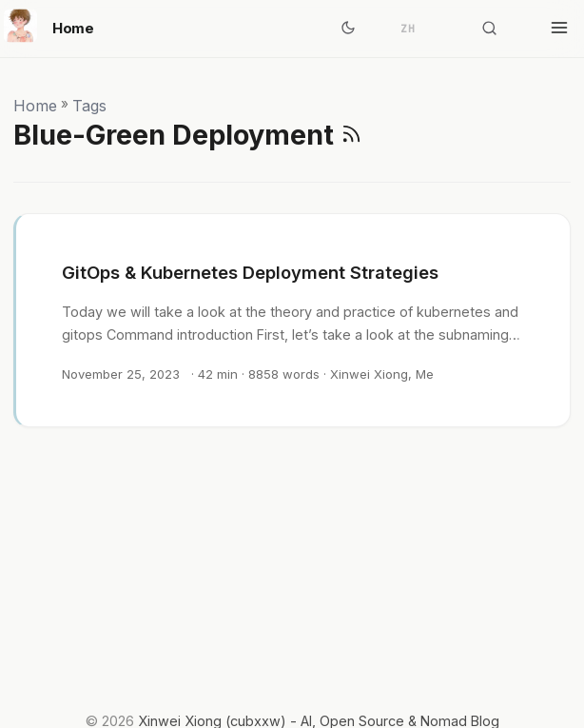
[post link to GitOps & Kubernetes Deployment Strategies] (293, 320)
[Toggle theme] (348, 29)
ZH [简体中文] (408, 29)
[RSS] (351, 135)
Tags (89, 106)
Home (49, 25)
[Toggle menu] (559, 29)
